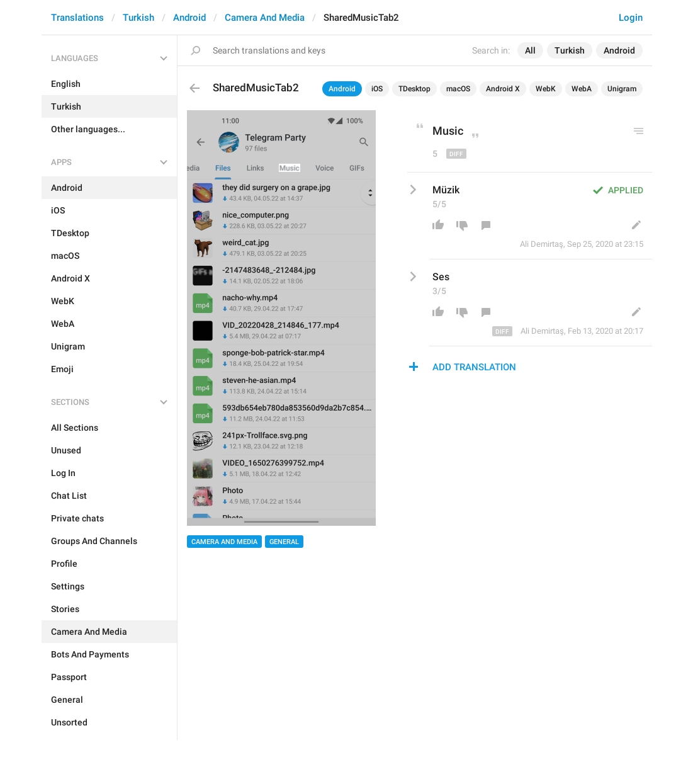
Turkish (138, 18)
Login (631, 18)
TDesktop (414, 89)
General (284, 542)
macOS (458, 89)
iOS (377, 89)
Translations (77, 18)
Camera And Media (265, 18)
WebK (546, 89)
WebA (582, 89)
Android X (503, 89)
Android (189, 18)
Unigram (622, 89)
